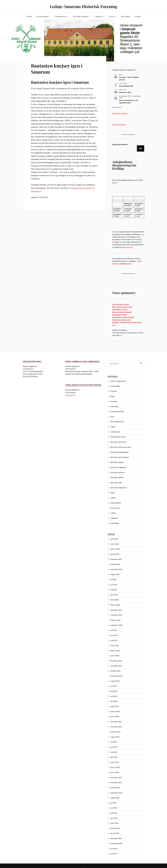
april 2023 (114, 701)
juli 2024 (114, 630)
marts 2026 (115, 544)
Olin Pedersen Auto (120, 309)
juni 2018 (114, 848)
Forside (29, 16)
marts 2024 (115, 645)
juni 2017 (114, 854)
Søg (141, 148)
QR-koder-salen (116, 483)
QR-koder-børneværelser (120, 457)
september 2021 (116, 793)
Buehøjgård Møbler (120, 315)
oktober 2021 (115, 788)
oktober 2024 (115, 620)
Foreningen (114, 406)
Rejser (113, 493)
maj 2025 (114, 590)
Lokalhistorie (115, 432)
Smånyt (113, 498)
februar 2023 (115, 711)
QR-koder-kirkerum (118, 472)
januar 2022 (115, 772)
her (121, 335)
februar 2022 (115, 767)
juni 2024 (114, 635)
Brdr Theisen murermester (122, 307)
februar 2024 (115, 651)
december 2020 (116, 838)
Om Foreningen (42, 16)
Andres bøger (115, 386)
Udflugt (113, 513)
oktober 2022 (115, 732)
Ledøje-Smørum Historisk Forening (84, 6)
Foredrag (114, 401)
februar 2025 (115, 605)
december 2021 (116, 777)
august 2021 (115, 798)
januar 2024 (115, 656)
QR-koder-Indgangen (118, 467)
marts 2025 (115, 600)
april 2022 (114, 757)
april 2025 (114, 595)
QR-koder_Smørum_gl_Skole (121, 447)
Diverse (112, 16)
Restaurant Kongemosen (122, 320)
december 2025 (116, 559)
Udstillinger (115, 523)
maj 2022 (114, 752)
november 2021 (116, 782)
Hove (112, 417)
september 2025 (116, 569)
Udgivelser (99, 16)
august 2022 (115, 737)
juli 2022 (114, 742)
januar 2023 (115, 716)
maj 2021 (114, 813)
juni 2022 (114, 747)
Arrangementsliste (119, 124)
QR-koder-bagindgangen (119, 452)
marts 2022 (115, 762)
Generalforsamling (117, 411)
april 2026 (114, 539)
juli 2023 (114, 686)
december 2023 (116, 661)
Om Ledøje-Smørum (80, 16)
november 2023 (116, 666)
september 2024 (116, 625)
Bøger (113, 396)
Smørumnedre (116, 503)
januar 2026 (115, 554)
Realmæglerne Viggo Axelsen (123, 317)
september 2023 (116, 676)
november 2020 (116, 843)
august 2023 (115, 681)
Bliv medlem (126, 16)
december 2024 (116, 610)
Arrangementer (60, 16)
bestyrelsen (129, 247)
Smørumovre (115, 508)
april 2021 (114, 818)
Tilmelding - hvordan (120, 113)
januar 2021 (115, 833)
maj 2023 (114, 696)
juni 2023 (114, 691)
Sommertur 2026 (125, 92)
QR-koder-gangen (117, 462)
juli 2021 (114, 803)
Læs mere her (70, 395)
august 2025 (115, 574)
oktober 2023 (115, 671)
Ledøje (113, 427)
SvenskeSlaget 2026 (126, 86)
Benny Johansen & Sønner (122, 312)
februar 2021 (115, 828)
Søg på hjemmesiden (120, 144)
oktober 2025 (115, 564)
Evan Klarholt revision (121, 304)
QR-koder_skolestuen (118, 442)
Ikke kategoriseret (117, 422)
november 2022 (116, 727)
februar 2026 (115, 549)
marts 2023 (115, 706)
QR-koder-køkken (117, 477)
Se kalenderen (117, 107)
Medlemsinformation (118, 437)
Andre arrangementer (118, 381)
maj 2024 (114, 640)
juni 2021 (114, 808)
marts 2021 (115, 823)
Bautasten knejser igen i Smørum (57, 69)
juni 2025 (114, 585)
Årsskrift (114, 391)
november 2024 (116, 615)
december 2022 (116, 722)
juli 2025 (114, 579)
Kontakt (138, 16)
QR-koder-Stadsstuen (118, 488)
